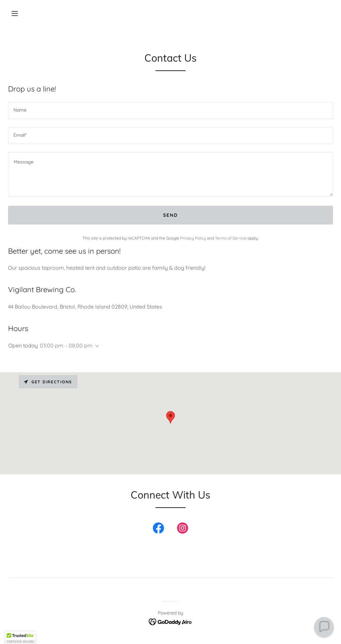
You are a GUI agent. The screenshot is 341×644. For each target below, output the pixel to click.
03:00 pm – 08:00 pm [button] (66, 345)
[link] (158, 529)
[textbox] (170, 110)
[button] (15, 13)
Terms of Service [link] (231, 238)
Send (170, 215)
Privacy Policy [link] (193, 238)
